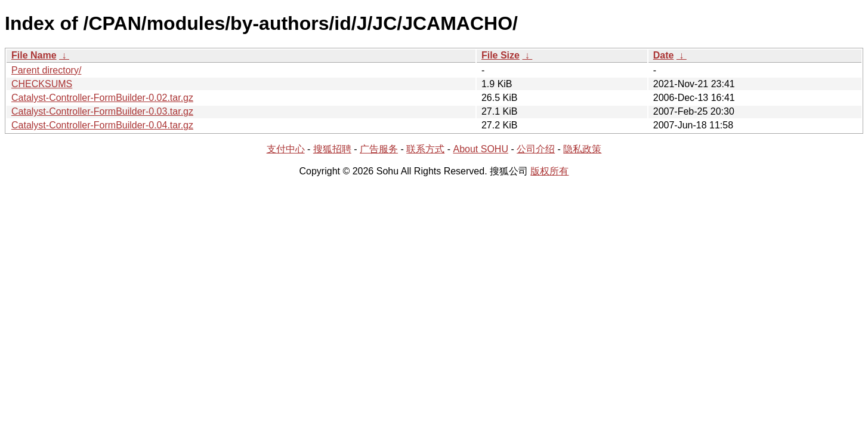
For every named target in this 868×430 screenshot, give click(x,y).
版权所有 (549, 171)
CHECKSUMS (42, 84)
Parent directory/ (46, 70)
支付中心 (286, 149)
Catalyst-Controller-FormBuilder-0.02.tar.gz (102, 98)
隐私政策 (582, 149)
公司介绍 (536, 149)
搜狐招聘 (332, 149)
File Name (34, 55)
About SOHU (480, 149)
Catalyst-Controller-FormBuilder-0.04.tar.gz (102, 125)
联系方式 (425, 149)
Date (664, 55)
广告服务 (379, 149)
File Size (501, 55)
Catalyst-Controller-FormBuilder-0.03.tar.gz (102, 111)
